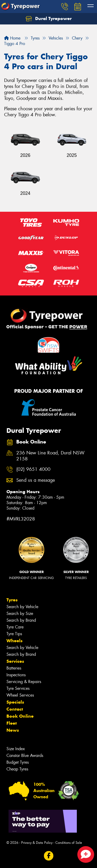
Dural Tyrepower (49, 19)
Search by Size (20, 613)
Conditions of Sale (69, 843)
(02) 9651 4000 (33, 469)
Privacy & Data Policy (37, 843)
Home (12, 38)
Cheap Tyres (17, 769)
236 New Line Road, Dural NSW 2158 (50, 456)
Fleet (12, 723)
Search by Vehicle (22, 607)
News (13, 730)
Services (15, 661)
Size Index (16, 749)
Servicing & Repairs (24, 682)
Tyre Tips (14, 634)
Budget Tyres (18, 762)
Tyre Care (15, 627)
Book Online (20, 716)
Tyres (12, 600)
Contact (15, 709)
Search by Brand (21, 620)
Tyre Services (18, 688)
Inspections (16, 675)
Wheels (14, 641)
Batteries (14, 668)
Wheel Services (20, 695)
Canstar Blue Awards (25, 756)
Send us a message (36, 480)
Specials (15, 702)
